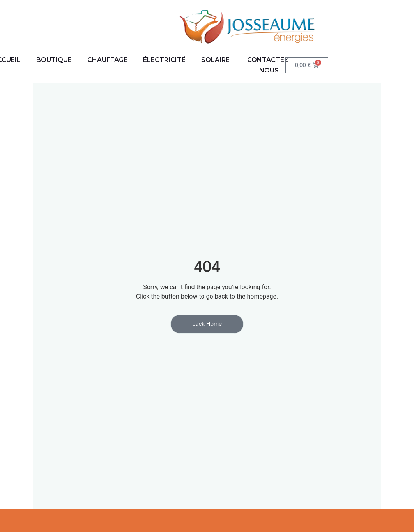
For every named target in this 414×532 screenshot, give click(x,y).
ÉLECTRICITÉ (164, 60)
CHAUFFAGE (107, 60)
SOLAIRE (215, 60)
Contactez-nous (269, 65)
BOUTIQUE (54, 60)
